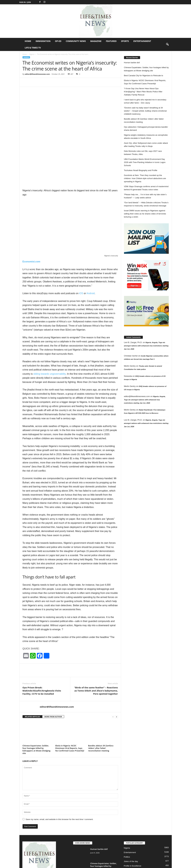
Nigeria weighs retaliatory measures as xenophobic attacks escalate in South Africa (146, 137)
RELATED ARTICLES (32, 675)
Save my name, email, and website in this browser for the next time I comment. (60, 778)
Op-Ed (58, 41)
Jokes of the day (131, 820)
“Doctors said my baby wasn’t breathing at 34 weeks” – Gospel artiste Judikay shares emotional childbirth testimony (145, 111)
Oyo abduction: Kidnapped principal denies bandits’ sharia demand (146, 129)
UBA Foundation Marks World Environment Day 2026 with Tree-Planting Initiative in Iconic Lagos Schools (145, 162)
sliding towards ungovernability (49, 332)
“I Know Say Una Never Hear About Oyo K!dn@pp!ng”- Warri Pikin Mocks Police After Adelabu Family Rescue (143, 92)
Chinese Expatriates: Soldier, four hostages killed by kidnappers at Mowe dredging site (36, 708)
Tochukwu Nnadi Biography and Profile (141, 170)
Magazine (96, 41)
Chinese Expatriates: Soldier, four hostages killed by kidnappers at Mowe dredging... (104, 826)
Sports (125, 41)
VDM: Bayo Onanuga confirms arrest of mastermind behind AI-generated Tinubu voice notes (146, 188)
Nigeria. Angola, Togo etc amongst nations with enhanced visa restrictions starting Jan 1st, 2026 (146, 346)
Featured (111, 41)
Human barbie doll (132, 63)
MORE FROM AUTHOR (53, 675)
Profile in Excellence (133, 824)
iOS (81, 252)
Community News (76, 41)
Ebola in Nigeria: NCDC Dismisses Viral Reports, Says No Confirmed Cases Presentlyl (70, 706)
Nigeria (32, 54)
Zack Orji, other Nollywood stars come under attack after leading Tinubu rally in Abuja (146, 145)
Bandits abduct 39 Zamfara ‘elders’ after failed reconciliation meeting (101, 706)
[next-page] (117, 675)
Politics (127, 815)
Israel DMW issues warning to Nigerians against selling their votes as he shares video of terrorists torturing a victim (145, 214)
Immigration (43, 41)
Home (28, 41)
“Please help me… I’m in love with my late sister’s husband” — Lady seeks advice (145, 196)
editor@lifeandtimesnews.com (37, 74)
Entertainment (142, 41)
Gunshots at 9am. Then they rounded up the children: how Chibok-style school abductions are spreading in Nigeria (145, 178)
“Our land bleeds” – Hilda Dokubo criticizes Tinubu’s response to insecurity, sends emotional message (146, 204)
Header (127, 829)
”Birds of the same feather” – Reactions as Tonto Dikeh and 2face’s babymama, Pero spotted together (96, 649)
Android (91, 252)
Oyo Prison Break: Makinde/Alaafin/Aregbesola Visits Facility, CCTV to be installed (42, 649)
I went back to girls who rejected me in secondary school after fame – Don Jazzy (145, 101)
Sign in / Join (25, 2)
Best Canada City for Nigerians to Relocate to (144, 76)
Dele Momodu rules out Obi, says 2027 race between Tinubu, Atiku (143, 153)
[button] (167, 44)
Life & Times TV (33, 48)
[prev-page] (113, 675)
